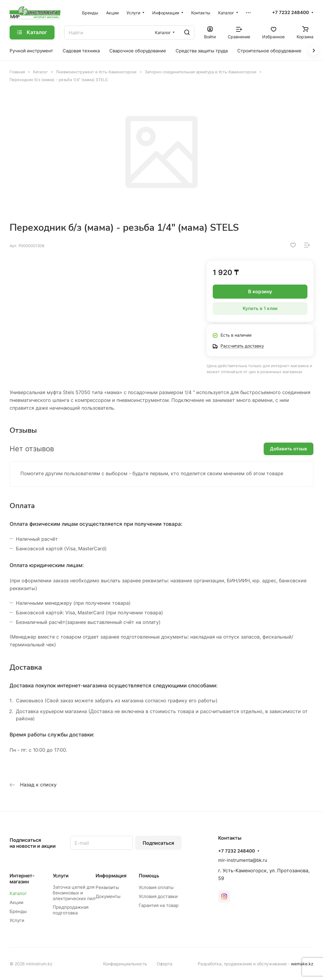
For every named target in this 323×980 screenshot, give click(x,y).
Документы (108, 896)
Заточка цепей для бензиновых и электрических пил (74, 893)
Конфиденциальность (125, 964)
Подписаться (158, 843)
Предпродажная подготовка (71, 910)
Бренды (18, 911)
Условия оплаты (156, 887)
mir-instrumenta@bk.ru (243, 860)
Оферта (164, 964)
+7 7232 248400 (290, 13)
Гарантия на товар (159, 905)
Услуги (17, 920)
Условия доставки (158, 896)
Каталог (18, 893)
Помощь (149, 876)
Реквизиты (107, 887)
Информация (111, 876)
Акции (16, 902)
